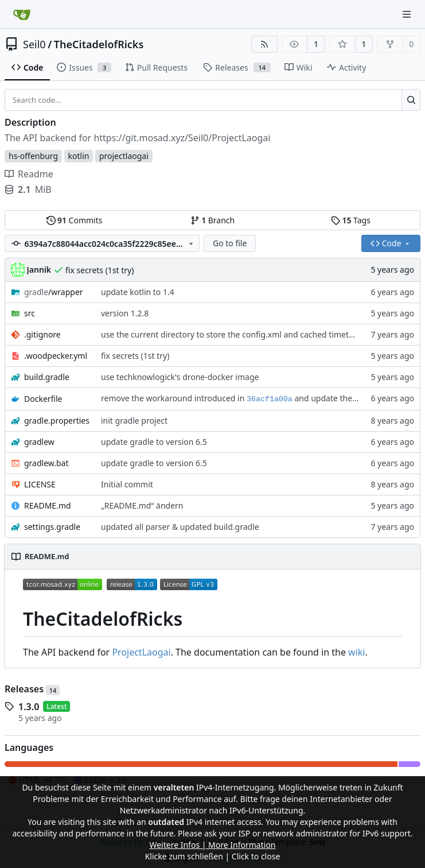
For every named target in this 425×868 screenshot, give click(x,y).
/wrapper (54, 292)
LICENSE (40, 484)
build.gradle (47, 377)
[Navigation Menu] (408, 14)
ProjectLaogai (141, 652)
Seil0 (34, 44)
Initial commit (127, 484)
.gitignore (42, 334)
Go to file (230, 243)
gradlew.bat (46, 463)
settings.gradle (52, 527)
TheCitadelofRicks (99, 44)
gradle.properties (57, 421)
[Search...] (411, 100)
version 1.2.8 (125, 313)
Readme (29, 174)
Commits (75, 220)
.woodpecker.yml (56, 356)
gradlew (39, 442)
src (30, 313)
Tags (351, 220)
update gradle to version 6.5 (154, 442)
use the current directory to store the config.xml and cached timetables (235, 334)
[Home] (22, 14)
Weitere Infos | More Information (212, 845)
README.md (48, 505)
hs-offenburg (33, 156)
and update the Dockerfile (342, 398)
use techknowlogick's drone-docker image (180, 377)
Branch (213, 220)
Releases (32, 689)
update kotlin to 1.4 (138, 292)
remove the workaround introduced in (174, 398)
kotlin (79, 156)
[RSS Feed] (264, 44)
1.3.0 (29, 707)
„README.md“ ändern (142, 505)
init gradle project (134, 421)
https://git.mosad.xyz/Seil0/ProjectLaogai (182, 138)
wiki (356, 652)
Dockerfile (43, 399)
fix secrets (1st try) (100, 270)
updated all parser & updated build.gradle (180, 527)
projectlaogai (124, 156)
